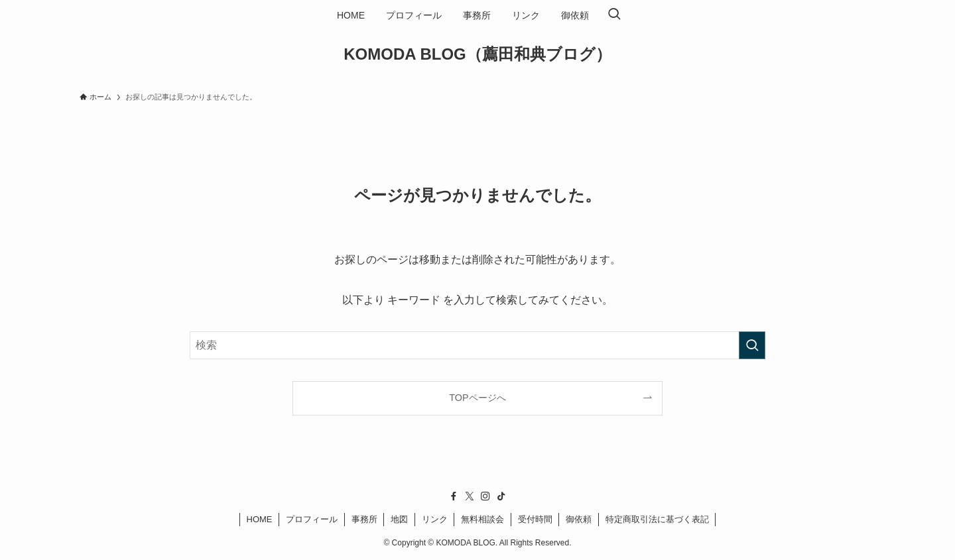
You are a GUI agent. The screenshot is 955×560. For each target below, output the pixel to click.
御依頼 (579, 519)
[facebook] (454, 496)
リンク (435, 519)
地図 (399, 519)
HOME (260, 519)
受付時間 (535, 519)
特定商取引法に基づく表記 (657, 519)
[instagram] (485, 496)
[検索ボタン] (614, 15)
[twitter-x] (470, 496)
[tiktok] (501, 496)
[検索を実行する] (752, 345)
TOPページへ (477, 398)
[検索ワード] (477, 345)
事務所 (364, 519)
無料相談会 (482, 519)
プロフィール (312, 519)
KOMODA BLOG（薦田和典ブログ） (477, 54)
